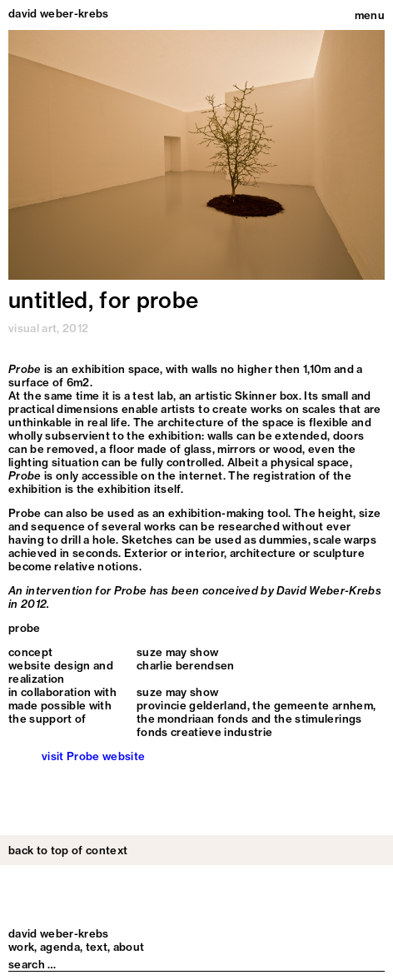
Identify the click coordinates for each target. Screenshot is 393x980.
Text (97, 947)
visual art (32, 328)
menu (370, 15)
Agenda (60, 947)
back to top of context (68, 850)
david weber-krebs (59, 14)
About (129, 947)
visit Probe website (93, 756)
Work (21, 947)
